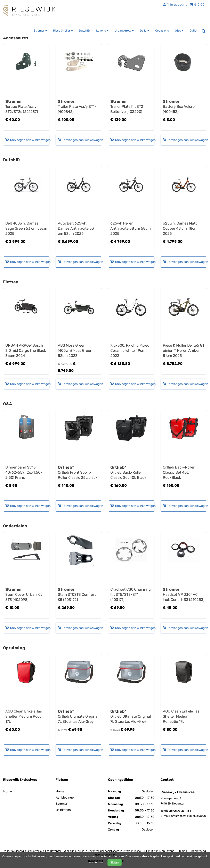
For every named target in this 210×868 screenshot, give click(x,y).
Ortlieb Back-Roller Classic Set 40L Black (131, 472)
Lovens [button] (102, 31)
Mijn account (175, 4)
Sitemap (182, 851)
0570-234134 (182, 811)
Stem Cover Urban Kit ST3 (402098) (26, 594)
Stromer (62, 804)
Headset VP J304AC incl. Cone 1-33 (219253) (184, 594)
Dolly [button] (144, 31)
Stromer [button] (40, 31)
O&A (7, 404)
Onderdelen (15, 526)
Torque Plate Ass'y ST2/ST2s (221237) (26, 106)
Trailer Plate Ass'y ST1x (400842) (79, 106)
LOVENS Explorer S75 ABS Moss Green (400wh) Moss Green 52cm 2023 (79, 345)
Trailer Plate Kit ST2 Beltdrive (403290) (131, 106)
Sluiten (115, 862)
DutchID (84, 31)
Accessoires (16, 38)
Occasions (162, 31)
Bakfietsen (63, 810)
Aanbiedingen (66, 798)
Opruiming (14, 648)
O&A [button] (179, 31)
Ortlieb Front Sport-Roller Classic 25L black (79, 472)
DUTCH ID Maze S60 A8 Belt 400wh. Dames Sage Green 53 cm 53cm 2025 (26, 223)
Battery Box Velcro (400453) (184, 106)
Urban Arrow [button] (124, 31)
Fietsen (11, 282)
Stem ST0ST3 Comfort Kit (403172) (79, 594)
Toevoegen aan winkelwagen (27, 140)
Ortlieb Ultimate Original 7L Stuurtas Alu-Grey (79, 716)
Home (7, 791)
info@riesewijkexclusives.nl (188, 816)
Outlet (193, 31)
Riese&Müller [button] (63, 31)
